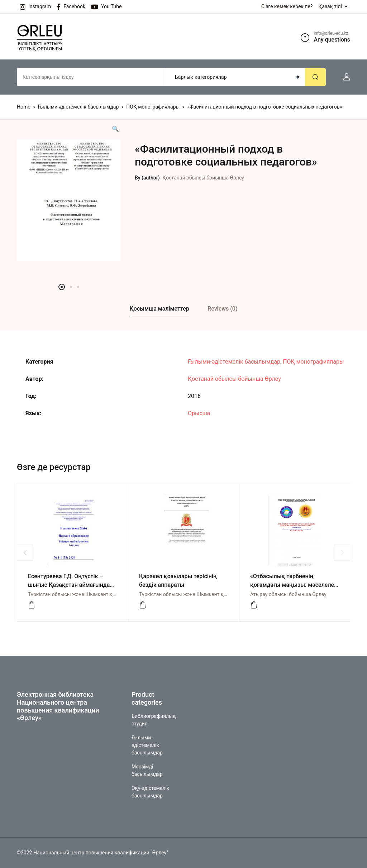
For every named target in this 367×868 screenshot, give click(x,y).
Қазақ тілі (330, 6)
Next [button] (342, 553)
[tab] (159, 309)
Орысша (199, 413)
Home (24, 107)
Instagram (35, 7)
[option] (69, 200)
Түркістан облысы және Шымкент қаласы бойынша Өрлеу (97, 594)
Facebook (71, 7)
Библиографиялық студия (154, 720)
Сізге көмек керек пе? (287, 6)
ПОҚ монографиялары (153, 107)
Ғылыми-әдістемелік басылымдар (78, 107)
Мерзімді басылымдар (147, 770)
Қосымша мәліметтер (159, 309)
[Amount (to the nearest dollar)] (92, 77)
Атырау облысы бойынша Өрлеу (288, 594)
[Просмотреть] (32, 605)
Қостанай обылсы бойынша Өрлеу (203, 178)
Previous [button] (25, 553)
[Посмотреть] (254, 605)
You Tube (106, 7)
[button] (344, 77)
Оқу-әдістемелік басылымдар (150, 792)
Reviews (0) (222, 309)
